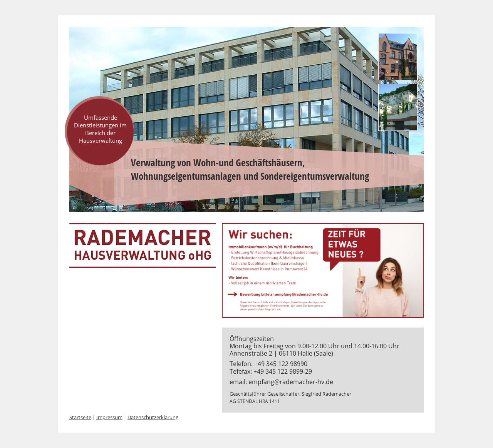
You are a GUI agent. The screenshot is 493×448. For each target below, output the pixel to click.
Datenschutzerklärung (153, 417)
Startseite (80, 417)
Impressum (109, 417)
